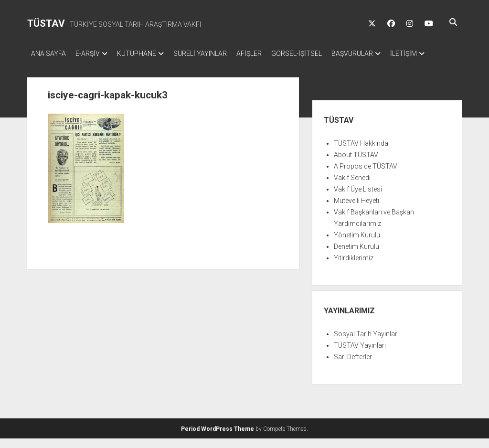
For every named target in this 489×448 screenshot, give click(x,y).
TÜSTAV (46, 23)
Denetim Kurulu (356, 256)
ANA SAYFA (48, 53)
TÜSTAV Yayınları (360, 355)
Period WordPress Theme (218, 438)
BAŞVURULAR (381, 53)
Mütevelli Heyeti (356, 210)
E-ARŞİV (92, 53)
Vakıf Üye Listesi (358, 199)
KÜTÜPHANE (146, 53)
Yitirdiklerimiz (354, 267)
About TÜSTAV (356, 164)
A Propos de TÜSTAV (366, 176)
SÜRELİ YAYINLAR (214, 53)
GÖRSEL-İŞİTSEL (320, 53)
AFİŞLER (268, 53)
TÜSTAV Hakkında (361, 153)
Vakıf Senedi (352, 187)
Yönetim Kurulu (357, 245)
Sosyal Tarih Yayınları (366, 343)
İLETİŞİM (44, 66)
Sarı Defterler (353, 366)
